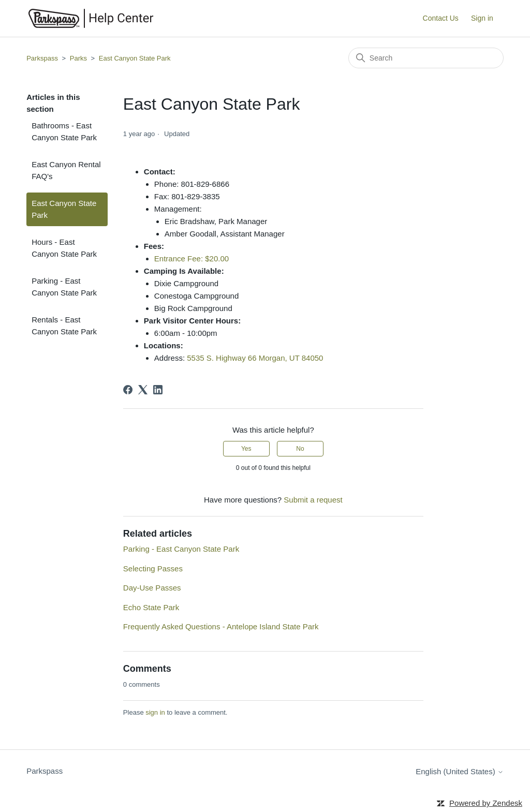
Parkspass (42, 58)
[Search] (426, 58)
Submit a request (313, 500)
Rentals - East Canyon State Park (64, 326)
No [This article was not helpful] (300, 449)
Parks (78, 58)
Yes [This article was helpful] (246, 449)
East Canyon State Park (135, 58)
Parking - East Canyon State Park (64, 287)
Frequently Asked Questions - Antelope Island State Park (221, 626)
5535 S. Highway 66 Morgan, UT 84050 (255, 358)
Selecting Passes (153, 569)
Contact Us (441, 18)
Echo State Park (151, 607)
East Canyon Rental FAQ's (66, 170)
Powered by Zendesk (486, 803)
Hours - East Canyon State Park (64, 248)
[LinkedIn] (158, 390)
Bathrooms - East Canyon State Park (64, 131)
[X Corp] (143, 390)
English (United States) (460, 771)
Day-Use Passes (152, 588)
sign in (155, 712)
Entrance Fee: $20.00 (192, 259)
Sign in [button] (482, 18)
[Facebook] (128, 390)
